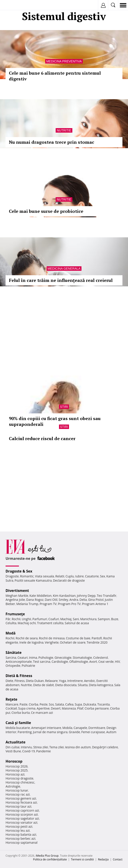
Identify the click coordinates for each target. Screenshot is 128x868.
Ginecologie (63, 658)
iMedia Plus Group (47, 856)
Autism (111, 732)
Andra (74, 600)
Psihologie (46, 658)
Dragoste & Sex (19, 571)
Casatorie (92, 576)
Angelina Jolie (15, 600)
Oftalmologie (79, 662)
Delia (83, 600)
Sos (51, 704)
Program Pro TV (69, 604)
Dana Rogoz (35, 600)
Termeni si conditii (82, 859)
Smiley (64, 600)
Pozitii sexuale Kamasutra (33, 580)
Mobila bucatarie (18, 728)
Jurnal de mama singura (50, 732)
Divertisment (17, 591)
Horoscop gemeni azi (21, 798)
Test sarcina (42, 662)
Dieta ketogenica (101, 685)
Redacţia (103, 859)
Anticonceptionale (19, 662)
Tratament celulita (50, 623)
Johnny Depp (86, 596)
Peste (44, 704)
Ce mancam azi (42, 713)
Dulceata (90, 704)
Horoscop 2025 (17, 770)
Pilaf (80, 708)
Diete (9, 681)
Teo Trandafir (107, 596)
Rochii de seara (27, 638)
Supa (78, 704)
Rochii (16, 619)
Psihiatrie (28, 666)
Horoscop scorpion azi (22, 814)
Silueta (83, 685)
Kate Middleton (41, 596)
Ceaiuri (23, 658)
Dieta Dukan (35, 681)
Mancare (12, 704)
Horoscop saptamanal (21, 842)
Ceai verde (106, 662)
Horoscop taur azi (18, 806)
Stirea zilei (41, 747)
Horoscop (14, 761)
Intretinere (75, 681)
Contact (118, 859)
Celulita (11, 623)
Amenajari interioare (46, 728)
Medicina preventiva (64, 61)
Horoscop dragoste (19, 778)
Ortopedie (13, 666)
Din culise (13, 747)
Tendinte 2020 (97, 642)
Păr (8, 619)
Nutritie (64, 130)
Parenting (25, 732)
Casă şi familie (18, 723)
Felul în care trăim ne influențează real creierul (61, 280)
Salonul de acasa (77, 623)
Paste (24, 704)
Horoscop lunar (17, 790)
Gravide (74, 732)
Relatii (60, 576)
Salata (60, 704)
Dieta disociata (66, 685)
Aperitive (43, 708)
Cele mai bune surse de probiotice (46, 211)
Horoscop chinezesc (20, 782)
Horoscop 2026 (17, 766)
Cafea (69, 704)
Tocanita (104, 704)
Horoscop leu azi (18, 830)
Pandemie (43, 751)
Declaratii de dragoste (69, 580)
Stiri (64, 407)
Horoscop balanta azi (21, 834)
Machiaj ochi (27, 623)
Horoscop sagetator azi (22, 818)
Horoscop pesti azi (19, 826)
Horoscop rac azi (18, 794)
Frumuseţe (15, 614)
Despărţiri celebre (105, 747)
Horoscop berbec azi (20, 838)
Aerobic (89, 681)
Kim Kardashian (64, 596)
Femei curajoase (93, 732)
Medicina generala (64, 269)
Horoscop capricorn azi (22, 810)
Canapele (80, 728)
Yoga (63, 681)
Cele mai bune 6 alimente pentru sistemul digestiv (55, 76)
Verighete (52, 642)
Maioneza (69, 708)
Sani (76, 619)
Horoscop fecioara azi (21, 802)
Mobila (67, 728)
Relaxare (52, 681)
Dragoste (12, 576)
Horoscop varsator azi (21, 822)
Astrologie (13, 786)
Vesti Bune (13, 751)
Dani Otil (51, 600)
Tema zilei (56, 747)
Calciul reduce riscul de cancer (42, 438)
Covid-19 (29, 751)
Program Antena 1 (95, 604)
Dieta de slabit (44, 685)
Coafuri (54, 619)
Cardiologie (60, 662)
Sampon (104, 619)
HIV (117, 662)
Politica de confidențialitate (50, 859)
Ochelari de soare (73, 642)
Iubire (79, 576)
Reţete (11, 699)
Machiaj (66, 619)
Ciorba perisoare (97, 708)
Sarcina (11, 658)
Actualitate (15, 742)
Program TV (48, 604)
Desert (56, 708)
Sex (103, 576)
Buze (115, 619)
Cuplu (70, 576)
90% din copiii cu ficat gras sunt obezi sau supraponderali (55, 421)
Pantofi (97, 638)
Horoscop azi (15, 774)
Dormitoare (97, 728)
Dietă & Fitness (19, 676)
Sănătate (14, 653)
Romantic (27, 576)
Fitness (20, 681)
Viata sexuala (45, 576)
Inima (33, 658)
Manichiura (88, 619)
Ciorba (34, 704)
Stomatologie (82, 658)
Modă (11, 633)
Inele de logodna (31, 642)
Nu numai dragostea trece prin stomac (52, 142)
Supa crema (27, 708)
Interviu (26, 747)
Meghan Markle (17, 596)
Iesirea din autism (78, 747)
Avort (93, 662)
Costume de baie (78, 638)
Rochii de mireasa (52, 638)
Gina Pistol (96, 600)
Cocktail (11, 708)
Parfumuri (40, 619)
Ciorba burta (20, 713)
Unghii (26, 619)
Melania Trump (27, 604)
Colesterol (101, 658)
